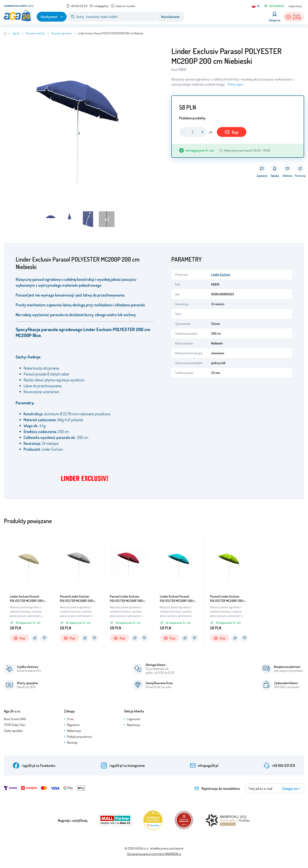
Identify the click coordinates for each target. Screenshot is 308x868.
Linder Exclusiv (221, 275)
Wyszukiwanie (170, 17)
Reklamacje (74, 731)
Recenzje (72, 743)
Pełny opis (235, 84)
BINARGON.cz (173, 854)
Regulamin (73, 725)
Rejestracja (133, 725)
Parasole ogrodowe (61, 33)
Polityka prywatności (80, 737)
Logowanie (133, 719)
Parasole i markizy (35, 33)
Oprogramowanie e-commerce (146, 854)
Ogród (16, 33)
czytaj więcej (295, 6)
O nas (70, 719)
